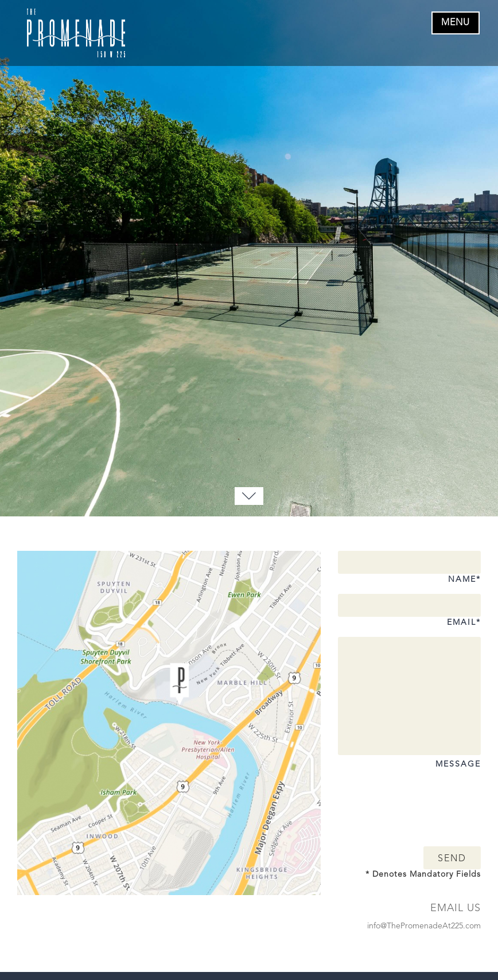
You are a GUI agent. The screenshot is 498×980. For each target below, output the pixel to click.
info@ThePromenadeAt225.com (424, 926)
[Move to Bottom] (249, 496)
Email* (409, 614)
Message (409, 759)
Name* (409, 571)
